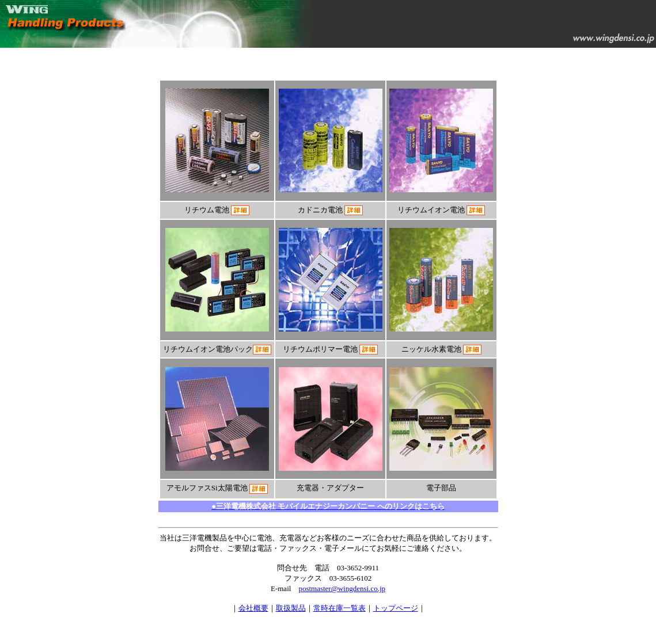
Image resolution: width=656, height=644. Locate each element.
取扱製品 (291, 608)
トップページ (396, 608)
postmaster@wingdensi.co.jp (342, 588)
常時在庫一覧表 (340, 608)
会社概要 (253, 608)
